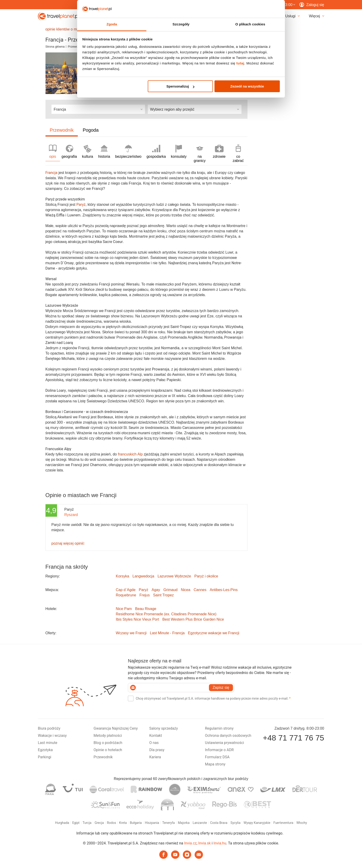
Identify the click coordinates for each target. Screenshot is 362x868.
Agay (156, 590)
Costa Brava (219, 823)
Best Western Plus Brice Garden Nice (193, 619)
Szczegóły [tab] (181, 24)
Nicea (186, 590)
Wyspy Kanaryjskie (257, 823)
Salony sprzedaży (164, 728)
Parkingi (45, 757)
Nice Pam (124, 609)
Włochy (302, 823)
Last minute (48, 743)
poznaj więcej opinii (68, 543)
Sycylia (235, 823)
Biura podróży (49, 728)
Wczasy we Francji (131, 633)
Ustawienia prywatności (225, 743)
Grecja (99, 823)
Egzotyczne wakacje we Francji (214, 633)
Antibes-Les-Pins (224, 590)
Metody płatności (108, 736)
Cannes (200, 590)
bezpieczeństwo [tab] (128, 152)
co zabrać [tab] (238, 154)
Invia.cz (190, 843)
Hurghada (62, 823)
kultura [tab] (87, 152)
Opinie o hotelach (108, 750)
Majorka (184, 823)
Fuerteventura (283, 823)
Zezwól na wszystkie (247, 86)
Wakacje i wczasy (52, 736)
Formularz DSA (217, 757)
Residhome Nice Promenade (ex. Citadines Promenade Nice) (166, 614)
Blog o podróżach (108, 743)
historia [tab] (104, 152)
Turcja (87, 823)
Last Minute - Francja (167, 633)
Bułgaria (136, 823)
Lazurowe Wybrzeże (174, 576)
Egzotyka (45, 750)
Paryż (143, 590)
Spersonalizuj (181, 86)
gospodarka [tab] (156, 152)
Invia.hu (220, 843)
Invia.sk (205, 843)
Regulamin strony (219, 728)
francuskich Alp (130, 454)
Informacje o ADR (219, 750)
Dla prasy (157, 750)
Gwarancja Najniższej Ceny (116, 728)
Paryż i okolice (206, 576)
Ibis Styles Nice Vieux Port (137, 619)
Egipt (76, 823)
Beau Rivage (146, 609)
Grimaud (170, 590)
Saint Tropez (163, 595)
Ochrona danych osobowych (228, 736)
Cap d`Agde (126, 590)
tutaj (240, 63)
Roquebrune (126, 595)
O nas (154, 743)
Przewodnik (76, 47)
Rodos (112, 823)
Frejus (145, 595)
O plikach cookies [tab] (250, 24)
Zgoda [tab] (112, 24)
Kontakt (156, 736)
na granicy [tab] (200, 154)
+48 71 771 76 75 (293, 738)
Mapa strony (215, 764)
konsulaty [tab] (179, 152)
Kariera (155, 757)
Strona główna (55, 47)
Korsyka (123, 576)
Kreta (123, 823)
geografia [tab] (69, 152)
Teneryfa (169, 823)
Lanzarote (200, 823)
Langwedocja (143, 576)
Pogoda (91, 130)
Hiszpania (152, 823)
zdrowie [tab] (219, 152)
